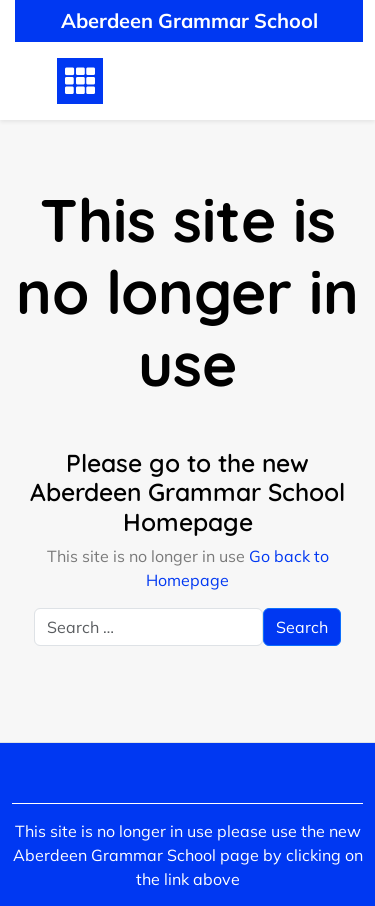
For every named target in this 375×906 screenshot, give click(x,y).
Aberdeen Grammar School (189, 20)
